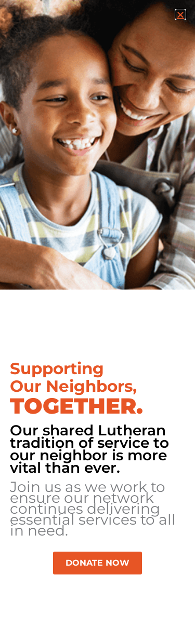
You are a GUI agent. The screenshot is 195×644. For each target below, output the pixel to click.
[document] (97, 322)
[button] (180, 15)
